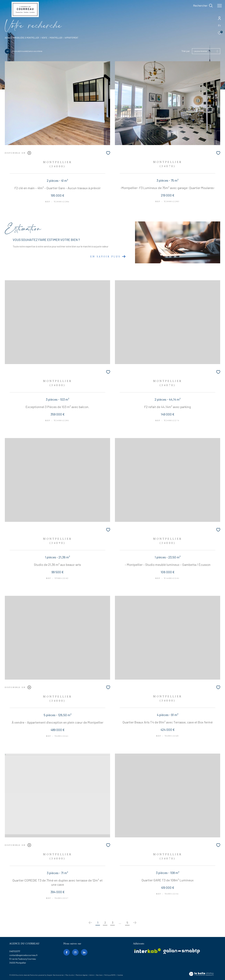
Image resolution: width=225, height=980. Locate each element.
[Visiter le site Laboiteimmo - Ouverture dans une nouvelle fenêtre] (201, 974)
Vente (44, 38)
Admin (92, 975)
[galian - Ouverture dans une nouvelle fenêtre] (182, 951)
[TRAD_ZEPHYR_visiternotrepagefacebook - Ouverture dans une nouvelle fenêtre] (67, 952)
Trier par (186, 51)
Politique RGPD (110, 975)
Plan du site (70, 975)
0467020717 (15, 951)
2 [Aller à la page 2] (105, 922)
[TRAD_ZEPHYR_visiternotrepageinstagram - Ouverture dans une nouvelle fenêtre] (75, 952)
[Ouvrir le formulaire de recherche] (203, 6)
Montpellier (56, 38)
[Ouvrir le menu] (220, 6)
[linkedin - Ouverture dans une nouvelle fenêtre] (84, 952)
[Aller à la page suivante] (135, 923)
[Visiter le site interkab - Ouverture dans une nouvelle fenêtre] (148, 951)
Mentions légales (82, 975)
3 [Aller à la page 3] (113, 922)
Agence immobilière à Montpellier (22, 38)
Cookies (120, 975)
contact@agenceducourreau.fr (23, 955)
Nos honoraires (58, 975)
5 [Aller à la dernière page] (127, 922)
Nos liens (99, 975)
